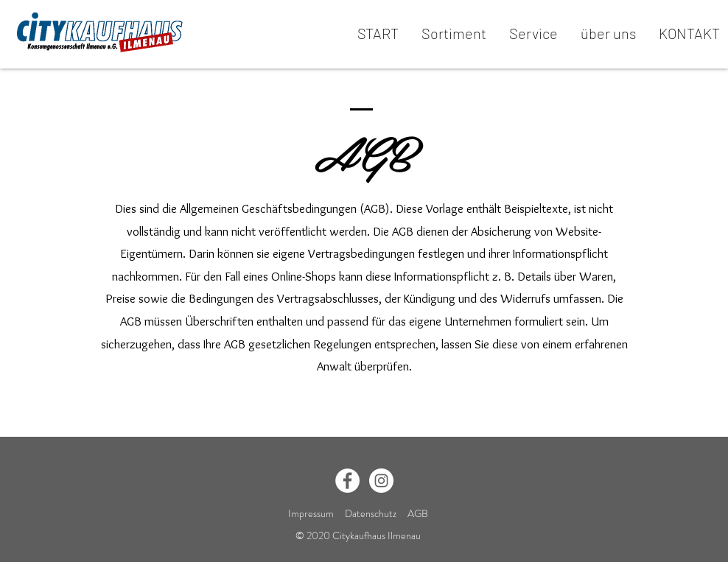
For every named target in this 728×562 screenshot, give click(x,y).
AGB (418, 513)
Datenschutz (372, 513)
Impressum (311, 513)
